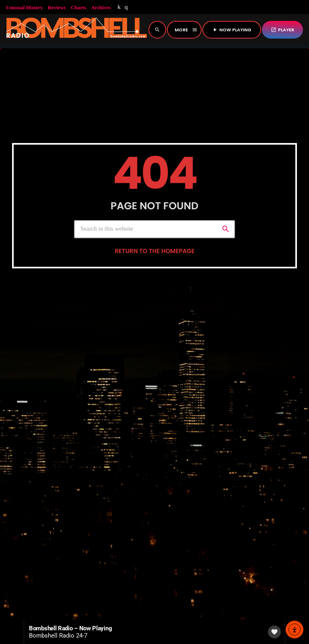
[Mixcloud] (119, 7)
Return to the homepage (154, 317)
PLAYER (282, 30)
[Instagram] (126, 7)
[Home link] (76, 30)
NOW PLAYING (232, 30)
